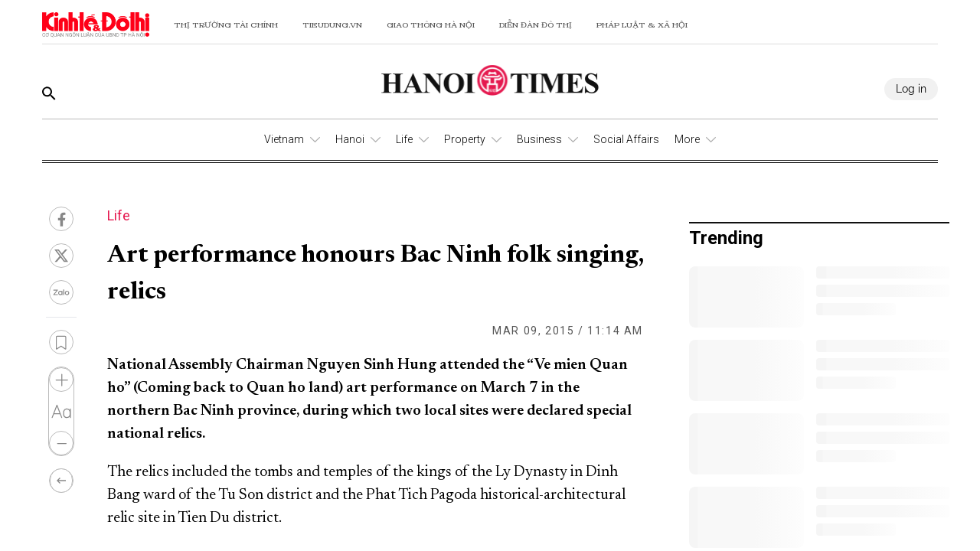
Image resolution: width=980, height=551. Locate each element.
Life (404, 139)
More (687, 139)
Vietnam (284, 139)
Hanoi (350, 139)
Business (539, 139)
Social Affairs (626, 139)
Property (465, 139)
